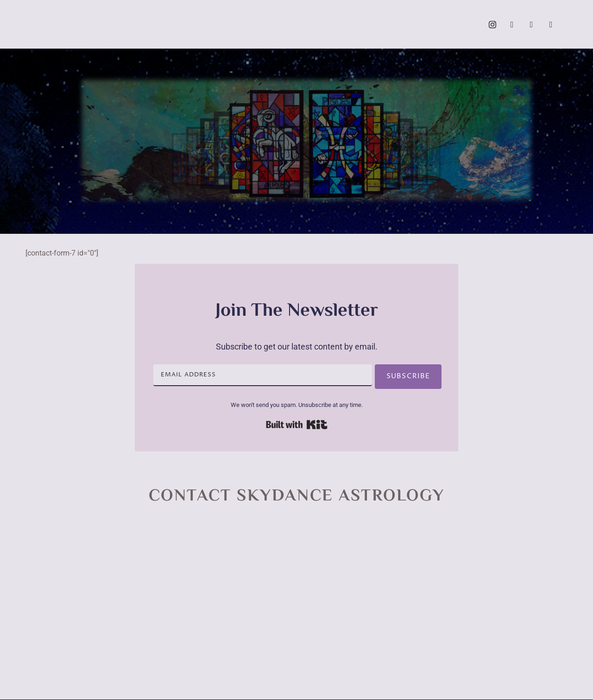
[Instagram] (492, 25)
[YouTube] (531, 25)
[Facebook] (512, 25)
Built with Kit (297, 425)
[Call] (551, 25)
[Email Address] (261, 375)
